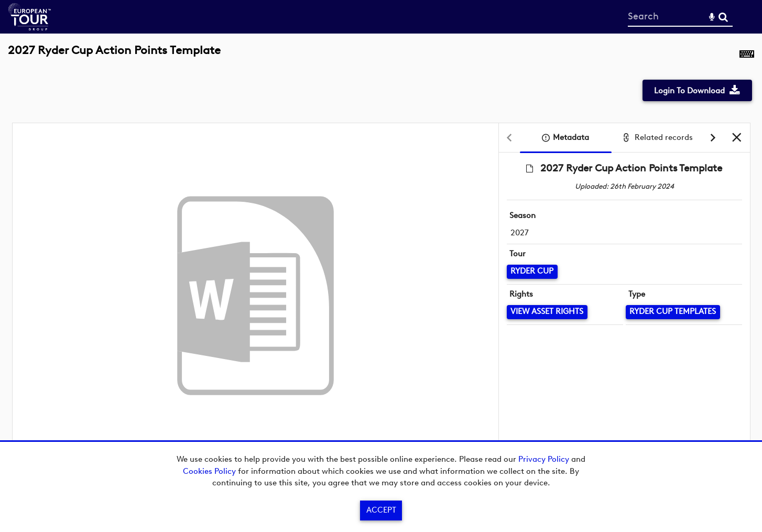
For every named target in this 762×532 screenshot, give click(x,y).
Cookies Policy (209, 471)
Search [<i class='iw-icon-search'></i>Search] (723, 16)
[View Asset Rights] (547, 312)
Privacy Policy (544, 459)
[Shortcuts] (747, 56)
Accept (381, 510)
